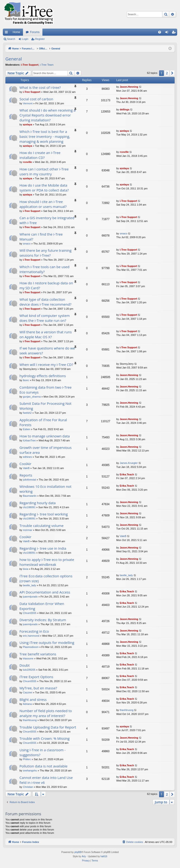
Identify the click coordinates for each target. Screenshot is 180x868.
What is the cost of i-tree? (40, 87)
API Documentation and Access (45, 592)
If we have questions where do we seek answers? (47, 351)
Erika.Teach (127, 474)
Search (11, 39)
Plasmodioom (31, 647)
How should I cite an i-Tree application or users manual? (43, 204)
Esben (27, 429)
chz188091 (29, 507)
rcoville (28, 162)
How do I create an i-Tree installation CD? (40, 155)
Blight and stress (33, 699)
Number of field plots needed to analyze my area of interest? (46, 713)
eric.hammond (31, 636)
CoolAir (25, 464)
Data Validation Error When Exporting (42, 606)
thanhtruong (30, 720)
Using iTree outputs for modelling (47, 643)
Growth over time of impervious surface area (45, 450)
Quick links (7, 33)
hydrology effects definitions (43, 376)
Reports (26, 475)
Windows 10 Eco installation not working (45, 489)
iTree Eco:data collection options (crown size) (46, 578)
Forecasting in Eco (34, 631)
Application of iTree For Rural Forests (43, 422)
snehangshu (30, 770)
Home (16, 32)
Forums (35, 32)
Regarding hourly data (37, 503)
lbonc (26, 380)
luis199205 (29, 670)
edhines (28, 457)
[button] (172, 73)
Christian (28, 787)
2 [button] (167, 73)
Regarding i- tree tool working (44, 514)
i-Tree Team (47, 65)
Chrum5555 (30, 613)
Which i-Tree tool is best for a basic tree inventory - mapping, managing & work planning (45, 136)
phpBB (78, 852)
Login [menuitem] (168, 33)
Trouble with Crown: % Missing (45, 738)
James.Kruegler (129, 463)
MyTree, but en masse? (38, 688)
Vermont (28, 103)
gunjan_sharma (32, 397)
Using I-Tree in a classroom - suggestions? (43, 752)
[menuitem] (160, 32)
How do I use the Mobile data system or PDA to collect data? (44, 188)
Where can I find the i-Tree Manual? (41, 237)
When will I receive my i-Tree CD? (46, 364)
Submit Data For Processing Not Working (45, 406)
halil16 (104, 856)
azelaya (28, 124)
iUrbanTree (29, 440)
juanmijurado (30, 597)
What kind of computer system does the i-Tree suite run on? (45, 318)
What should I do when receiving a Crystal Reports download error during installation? (47, 115)
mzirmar (28, 530)
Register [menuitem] (175, 33)
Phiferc (27, 759)
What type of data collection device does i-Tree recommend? (45, 302)
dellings (125, 109)
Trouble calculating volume (41, 526)
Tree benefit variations (38, 654)
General (14, 59)
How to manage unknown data (45, 436)
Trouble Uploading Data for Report (48, 727)
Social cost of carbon (36, 99)
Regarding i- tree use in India (43, 548)
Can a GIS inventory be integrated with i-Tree (47, 220)
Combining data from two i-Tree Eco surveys (45, 390)
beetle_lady (30, 585)
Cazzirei (28, 692)
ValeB (26, 468)
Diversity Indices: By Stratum (43, 620)
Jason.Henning (129, 87)
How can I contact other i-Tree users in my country (44, 171)
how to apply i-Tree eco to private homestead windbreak (47, 562)
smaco (27, 244)
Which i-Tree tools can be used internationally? (44, 269)
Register (40, 39)
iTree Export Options (36, 677)
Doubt (25, 665)
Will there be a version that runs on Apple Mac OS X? (46, 334)
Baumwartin (30, 496)
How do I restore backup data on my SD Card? (46, 285)
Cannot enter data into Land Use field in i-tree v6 (46, 780)
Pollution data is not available (43, 766)
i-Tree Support (30, 65)
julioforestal (30, 480)
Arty (84, 856)
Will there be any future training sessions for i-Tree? (45, 253)
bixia (26, 569)
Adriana (27, 704)
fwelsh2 (27, 413)
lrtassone (28, 658)
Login (25, 39)
